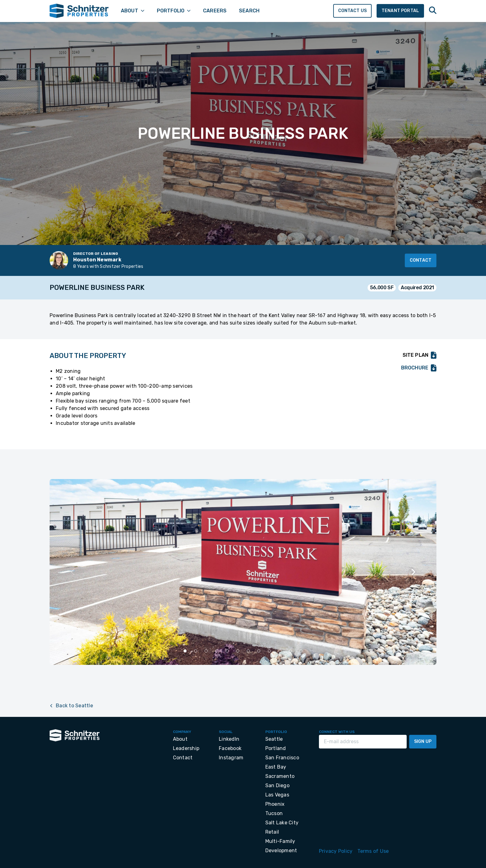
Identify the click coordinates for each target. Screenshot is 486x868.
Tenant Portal (400, 11)
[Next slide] (413, 572)
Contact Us (353, 11)
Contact (421, 260)
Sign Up (423, 742)
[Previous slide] (73, 572)
